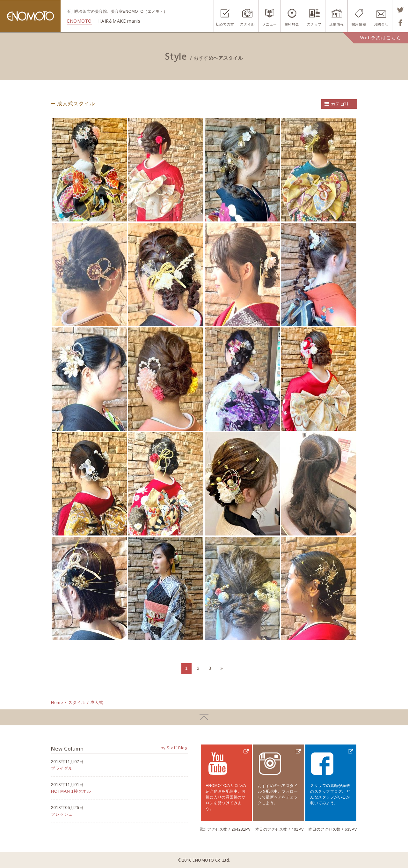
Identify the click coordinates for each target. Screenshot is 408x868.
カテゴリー (342, 104)
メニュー (270, 24)
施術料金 (292, 24)
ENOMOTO (30, 16)
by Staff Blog (174, 748)
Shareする (400, 23)
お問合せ (381, 24)
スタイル (247, 24)
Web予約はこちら (381, 38)
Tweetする (400, 10)
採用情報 (359, 24)
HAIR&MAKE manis (119, 21)
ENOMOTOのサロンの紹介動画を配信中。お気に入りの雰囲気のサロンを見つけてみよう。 (226, 797)
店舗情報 (337, 24)
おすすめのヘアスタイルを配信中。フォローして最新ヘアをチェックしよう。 (278, 794)
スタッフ (314, 24)
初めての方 (225, 24)
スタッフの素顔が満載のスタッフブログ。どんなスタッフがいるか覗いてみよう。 (330, 794)
